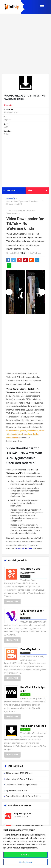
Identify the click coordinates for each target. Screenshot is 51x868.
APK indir (9, 191)
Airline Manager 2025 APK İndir (19, 773)
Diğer (37, 191)
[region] (26, 847)
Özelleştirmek (26, 862)
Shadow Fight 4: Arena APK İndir (20, 779)
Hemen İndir (12, 602)
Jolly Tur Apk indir (23, 813)
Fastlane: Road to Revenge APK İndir (22, 785)
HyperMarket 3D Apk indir (17, 790)
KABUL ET (26, 855)
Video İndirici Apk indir (33, 726)
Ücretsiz (8, 105)
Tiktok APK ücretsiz (23, 549)
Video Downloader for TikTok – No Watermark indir (25, 224)
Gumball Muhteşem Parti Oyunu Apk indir (24, 796)
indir (25, 253)
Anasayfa (11, 198)
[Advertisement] (26, 44)
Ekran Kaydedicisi (30, 649)
